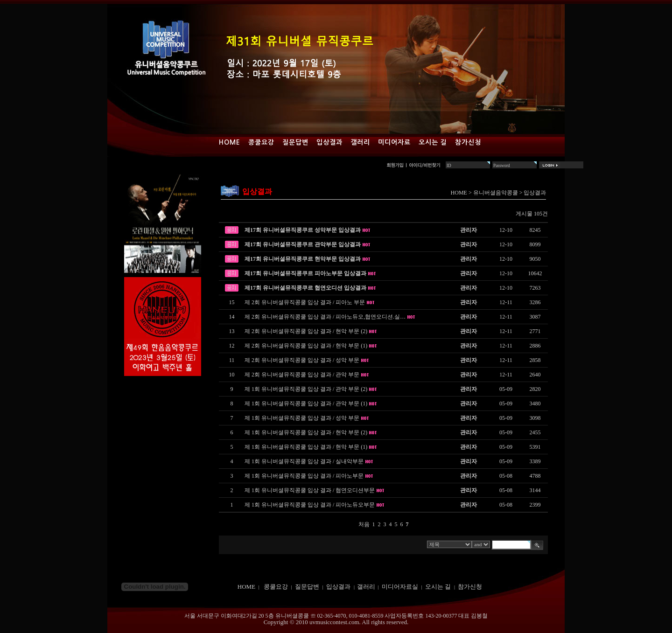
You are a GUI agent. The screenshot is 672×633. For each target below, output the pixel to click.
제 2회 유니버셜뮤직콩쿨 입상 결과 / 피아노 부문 (305, 302)
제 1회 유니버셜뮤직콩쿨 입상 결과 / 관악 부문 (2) (306, 389)
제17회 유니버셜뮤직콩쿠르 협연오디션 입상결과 (305, 288)
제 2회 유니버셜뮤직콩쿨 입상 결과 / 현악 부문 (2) (306, 331)
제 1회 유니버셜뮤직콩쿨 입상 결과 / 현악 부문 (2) (306, 432)
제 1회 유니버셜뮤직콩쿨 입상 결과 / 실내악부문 (304, 461)
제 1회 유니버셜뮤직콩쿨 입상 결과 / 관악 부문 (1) (306, 403)
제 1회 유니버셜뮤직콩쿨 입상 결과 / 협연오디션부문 (310, 490)
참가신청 (468, 142)
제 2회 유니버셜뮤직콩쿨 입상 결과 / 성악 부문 (302, 360)
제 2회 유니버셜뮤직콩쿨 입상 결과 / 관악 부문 (302, 375)
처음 (364, 524)
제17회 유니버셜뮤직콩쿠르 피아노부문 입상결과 (305, 273)
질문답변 (295, 142)
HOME (459, 193)
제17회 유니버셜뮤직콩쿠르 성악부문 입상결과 (303, 230)
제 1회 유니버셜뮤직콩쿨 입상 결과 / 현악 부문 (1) (306, 447)
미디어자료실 (400, 587)
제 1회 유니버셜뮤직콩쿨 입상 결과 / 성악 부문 (302, 418)
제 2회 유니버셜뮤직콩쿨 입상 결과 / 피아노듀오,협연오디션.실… (325, 317)
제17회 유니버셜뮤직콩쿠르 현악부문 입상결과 (303, 259)
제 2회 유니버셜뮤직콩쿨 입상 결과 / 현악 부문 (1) (306, 346)
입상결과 (329, 142)
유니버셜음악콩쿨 (496, 193)
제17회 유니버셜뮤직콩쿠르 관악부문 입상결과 (303, 244)
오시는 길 (433, 142)
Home (230, 142)
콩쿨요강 (261, 142)
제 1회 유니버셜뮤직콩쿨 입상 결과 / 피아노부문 (304, 476)
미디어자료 (394, 142)
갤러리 (360, 142)
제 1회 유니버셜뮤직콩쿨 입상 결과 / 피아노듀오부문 (310, 505)
